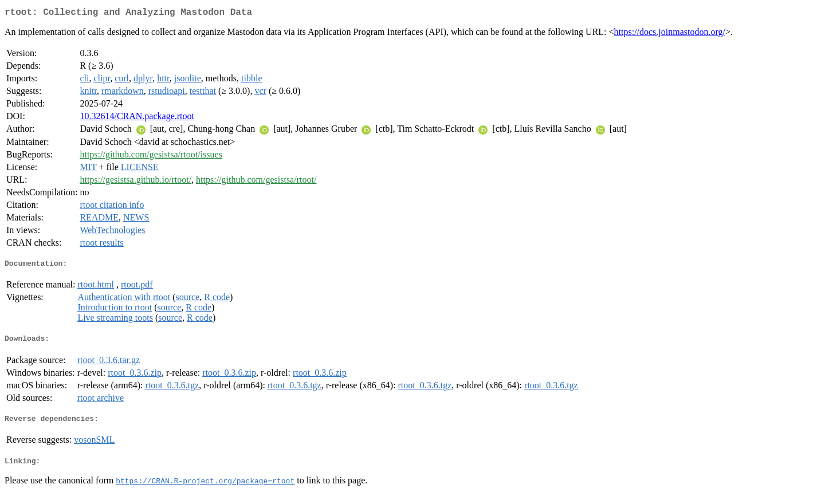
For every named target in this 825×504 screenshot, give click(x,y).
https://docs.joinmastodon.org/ (670, 34)
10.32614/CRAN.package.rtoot (137, 118)
